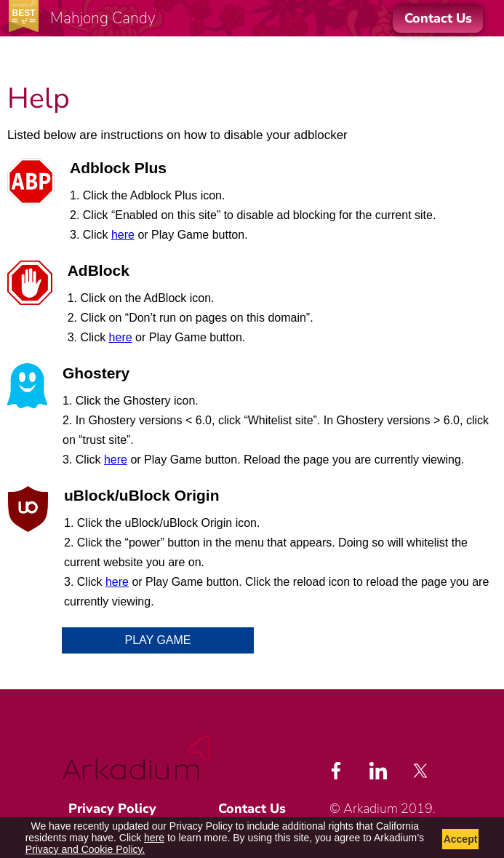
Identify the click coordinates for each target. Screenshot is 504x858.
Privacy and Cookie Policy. (85, 849)
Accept (461, 839)
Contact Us (252, 809)
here (123, 235)
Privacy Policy (112, 809)
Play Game (158, 640)
